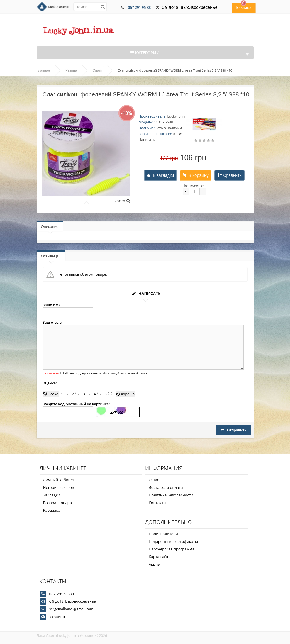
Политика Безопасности (171, 495)
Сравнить (232, 175)
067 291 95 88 (139, 7)
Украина (57, 617)
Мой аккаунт (59, 7)
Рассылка (52, 510)
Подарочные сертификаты (173, 541)
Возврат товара (57, 503)
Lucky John (176, 116)
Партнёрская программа (172, 549)
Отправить (233, 430)
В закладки (163, 175)
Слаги (97, 70)
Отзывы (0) (51, 256)
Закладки (52, 495)
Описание (50, 227)
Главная (43, 70)
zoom (122, 201)
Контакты (157, 503)
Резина (71, 70)
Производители (163, 534)
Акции (155, 564)
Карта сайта (160, 557)
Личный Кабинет (59, 480)
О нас (154, 480)
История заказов (59, 487)
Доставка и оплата (166, 487)
